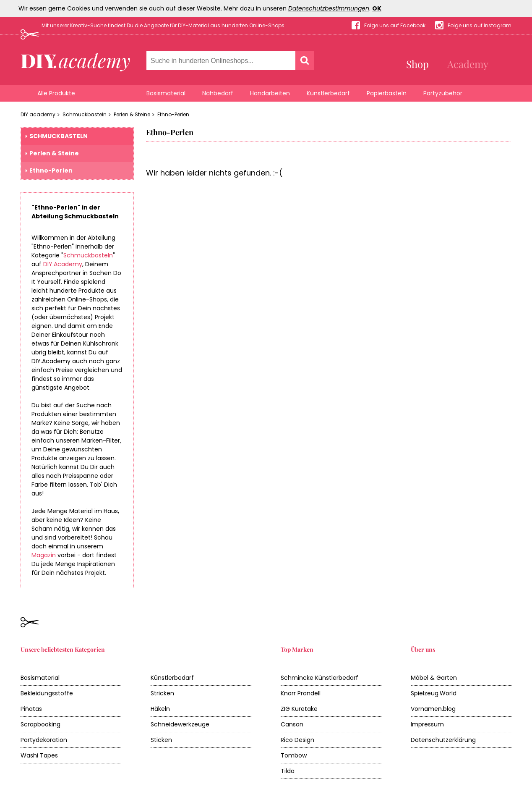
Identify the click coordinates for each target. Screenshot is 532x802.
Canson (292, 724)
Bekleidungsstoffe (47, 693)
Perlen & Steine (132, 114)
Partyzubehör (443, 93)
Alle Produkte (56, 93)
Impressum (427, 724)
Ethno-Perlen (173, 114)
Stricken (162, 693)
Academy (468, 64)
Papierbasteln (387, 93)
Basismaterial (166, 93)
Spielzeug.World (434, 693)
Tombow (294, 755)
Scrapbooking (40, 724)
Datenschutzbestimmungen (329, 8)
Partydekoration (44, 740)
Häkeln (160, 709)
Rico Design (297, 740)
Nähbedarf (218, 93)
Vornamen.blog (433, 709)
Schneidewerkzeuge (180, 724)
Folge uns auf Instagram (480, 25)
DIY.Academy (63, 264)
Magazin (44, 555)
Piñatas (31, 709)
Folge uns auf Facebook (395, 25)
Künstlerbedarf (328, 93)
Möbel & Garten (434, 678)
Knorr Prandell (301, 693)
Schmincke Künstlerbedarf (319, 678)
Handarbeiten (270, 93)
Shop (417, 64)
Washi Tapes (39, 755)
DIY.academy (38, 114)
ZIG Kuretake (299, 709)
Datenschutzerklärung (443, 740)
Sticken (161, 740)
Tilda (288, 771)
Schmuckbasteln (85, 114)
